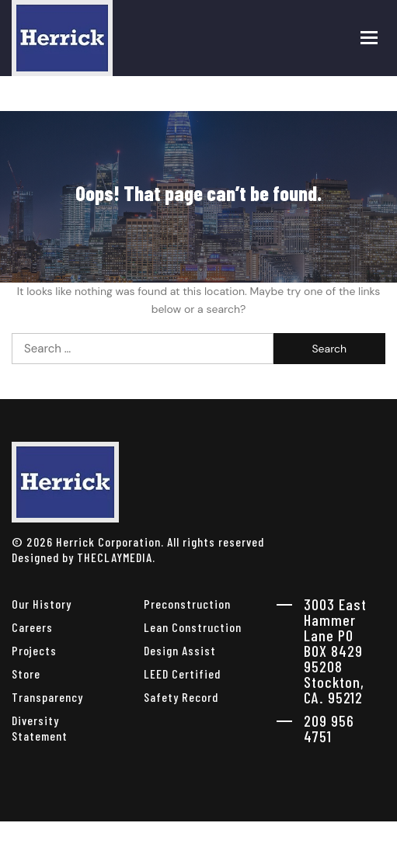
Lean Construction (193, 627)
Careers (32, 627)
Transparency (47, 697)
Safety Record (181, 697)
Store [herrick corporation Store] (26, 674)
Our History (42, 604)
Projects (34, 650)
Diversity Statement (40, 728)
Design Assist (180, 650)
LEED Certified (182, 674)
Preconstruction (187, 604)
